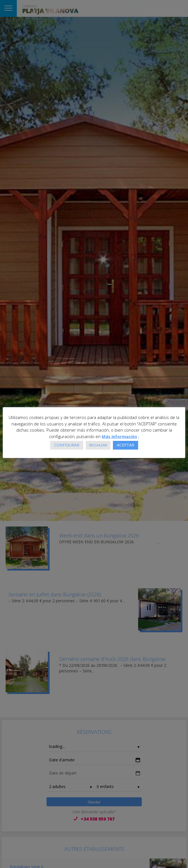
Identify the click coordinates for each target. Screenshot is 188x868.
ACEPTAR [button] (126, 445)
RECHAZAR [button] (98, 445)
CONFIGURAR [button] (67, 445)
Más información (119, 436)
